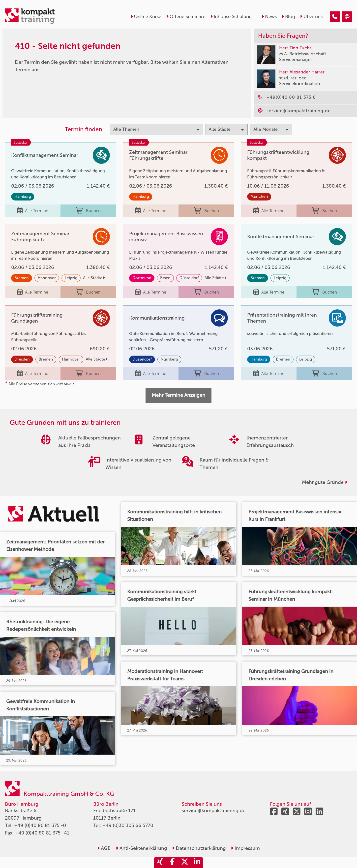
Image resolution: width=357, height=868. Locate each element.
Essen (165, 278)
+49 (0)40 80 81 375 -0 (40, 825)
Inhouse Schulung (231, 17)
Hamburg (23, 196)
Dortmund (142, 278)
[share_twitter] (185, 862)
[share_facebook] (172, 862)
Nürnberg (169, 359)
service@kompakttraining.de (214, 810)
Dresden (22, 359)
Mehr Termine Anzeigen (178, 395)
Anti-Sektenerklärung (141, 848)
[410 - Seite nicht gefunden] (335, 17)
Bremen (22, 278)
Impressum (245, 848)
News (269, 17)
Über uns (311, 17)
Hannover (47, 278)
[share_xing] (160, 862)
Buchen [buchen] (88, 211)
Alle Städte (94, 278)
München (259, 196)
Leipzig (71, 278)
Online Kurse (146, 17)
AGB (104, 848)
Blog (288, 17)
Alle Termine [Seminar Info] (33, 211)
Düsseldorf (189, 278)
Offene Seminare (186, 17)
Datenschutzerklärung (199, 848)
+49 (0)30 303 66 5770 (128, 825)
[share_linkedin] (197, 862)
